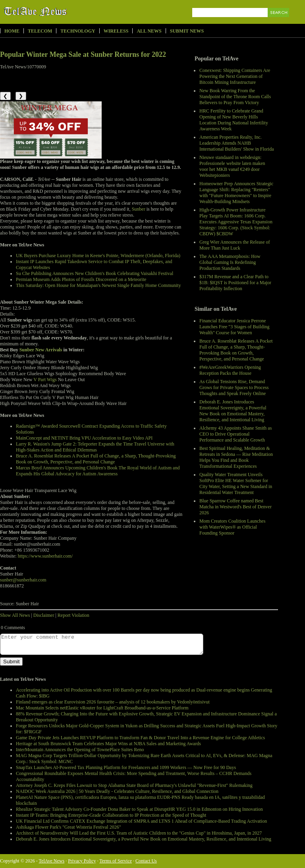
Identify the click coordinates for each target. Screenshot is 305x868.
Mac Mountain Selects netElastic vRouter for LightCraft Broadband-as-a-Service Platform (102, 708)
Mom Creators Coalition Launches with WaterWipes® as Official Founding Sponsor (232, 527)
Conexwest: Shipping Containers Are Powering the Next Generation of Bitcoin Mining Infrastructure (235, 76)
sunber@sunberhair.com (23, 580)
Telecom (40, 31)
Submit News (187, 31)
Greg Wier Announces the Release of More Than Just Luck (235, 245)
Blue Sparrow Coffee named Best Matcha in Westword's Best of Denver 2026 (236, 507)
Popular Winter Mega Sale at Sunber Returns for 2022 (83, 54)
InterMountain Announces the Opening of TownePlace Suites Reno (80, 750)
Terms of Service (116, 861)
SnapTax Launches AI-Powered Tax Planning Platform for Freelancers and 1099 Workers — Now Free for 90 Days (126, 767)
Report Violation (73, 615)
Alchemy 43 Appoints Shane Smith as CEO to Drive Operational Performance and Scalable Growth (236, 434)
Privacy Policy (82, 861)
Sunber (139, 209)
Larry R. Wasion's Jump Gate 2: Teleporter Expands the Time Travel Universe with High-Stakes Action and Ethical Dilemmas (95, 447)
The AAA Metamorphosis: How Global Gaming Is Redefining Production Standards (230, 262)
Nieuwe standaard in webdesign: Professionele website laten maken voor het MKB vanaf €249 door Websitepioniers (232, 166)
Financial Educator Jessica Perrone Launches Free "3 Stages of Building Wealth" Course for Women (235, 327)
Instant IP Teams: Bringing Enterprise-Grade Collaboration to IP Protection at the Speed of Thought (111, 815)
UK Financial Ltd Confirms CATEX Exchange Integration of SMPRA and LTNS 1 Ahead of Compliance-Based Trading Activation (141, 821)
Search (279, 22)
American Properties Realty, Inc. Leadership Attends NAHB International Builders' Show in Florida (236, 143)
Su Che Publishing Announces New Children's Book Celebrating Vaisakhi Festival (95, 273)
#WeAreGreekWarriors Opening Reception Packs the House (230, 370)
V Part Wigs (45, 380)
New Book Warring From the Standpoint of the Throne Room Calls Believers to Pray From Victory (235, 97)
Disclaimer (44, 615)
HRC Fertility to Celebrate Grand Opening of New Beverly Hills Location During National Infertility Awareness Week (234, 120)
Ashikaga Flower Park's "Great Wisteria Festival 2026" (69, 827)
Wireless (116, 31)
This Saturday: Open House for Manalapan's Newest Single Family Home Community (98, 285)
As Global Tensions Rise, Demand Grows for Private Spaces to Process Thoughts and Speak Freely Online (234, 387)
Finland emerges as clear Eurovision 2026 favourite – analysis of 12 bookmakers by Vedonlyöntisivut (113, 702)
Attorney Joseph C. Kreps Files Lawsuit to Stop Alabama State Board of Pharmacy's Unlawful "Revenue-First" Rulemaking (134, 785)
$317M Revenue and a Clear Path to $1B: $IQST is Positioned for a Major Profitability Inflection (235, 283)
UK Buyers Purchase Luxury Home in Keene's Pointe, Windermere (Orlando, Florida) (98, 256)
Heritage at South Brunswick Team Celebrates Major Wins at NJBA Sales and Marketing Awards (108, 744)
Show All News (15, 615)
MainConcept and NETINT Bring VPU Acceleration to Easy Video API (84, 438)
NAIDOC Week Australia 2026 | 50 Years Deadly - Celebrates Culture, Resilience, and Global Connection (117, 791)
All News (149, 31)
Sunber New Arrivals (41, 350)
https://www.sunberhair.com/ (45, 556)
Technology (78, 31)
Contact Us (146, 861)
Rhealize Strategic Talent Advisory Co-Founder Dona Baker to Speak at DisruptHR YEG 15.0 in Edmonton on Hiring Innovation (139, 809)
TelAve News (59, 12)
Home (12, 31)
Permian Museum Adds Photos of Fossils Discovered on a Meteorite (81, 279)
